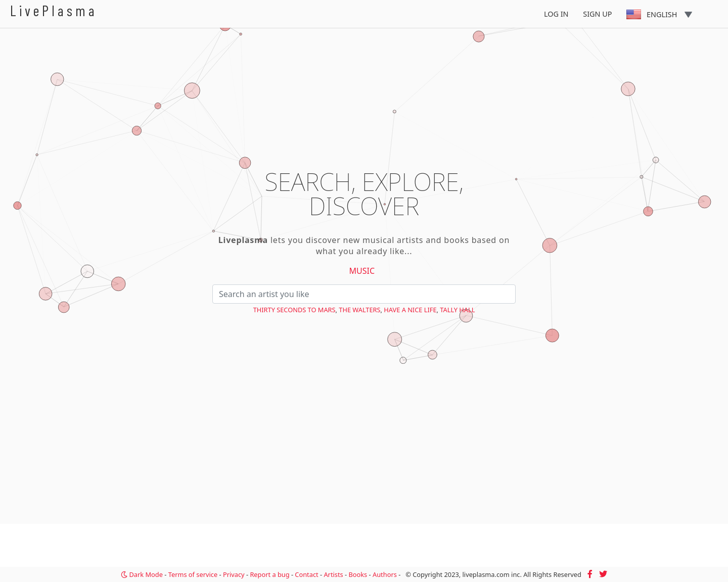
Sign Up (597, 14)
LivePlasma (54, 10)
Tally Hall (457, 310)
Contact (306, 574)
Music (362, 271)
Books (358, 574)
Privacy (234, 574)
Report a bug (269, 574)
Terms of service (193, 574)
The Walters (359, 310)
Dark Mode (142, 574)
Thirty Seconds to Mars (294, 310)
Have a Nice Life (410, 310)
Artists (333, 574)
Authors (385, 574)
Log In (556, 14)
